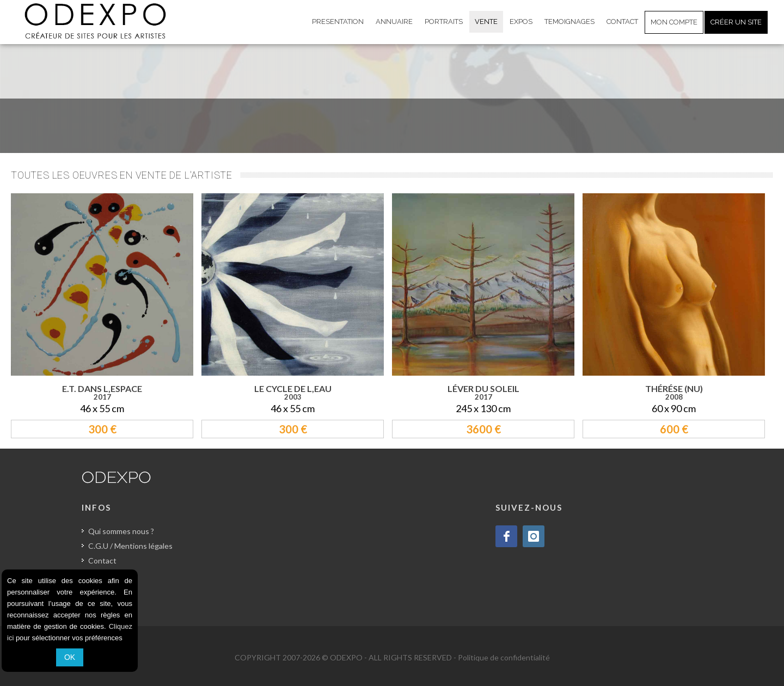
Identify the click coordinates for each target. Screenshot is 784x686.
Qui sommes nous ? (121, 531)
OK (70, 657)
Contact (102, 561)
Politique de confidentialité (504, 657)
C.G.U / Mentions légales (130, 546)
